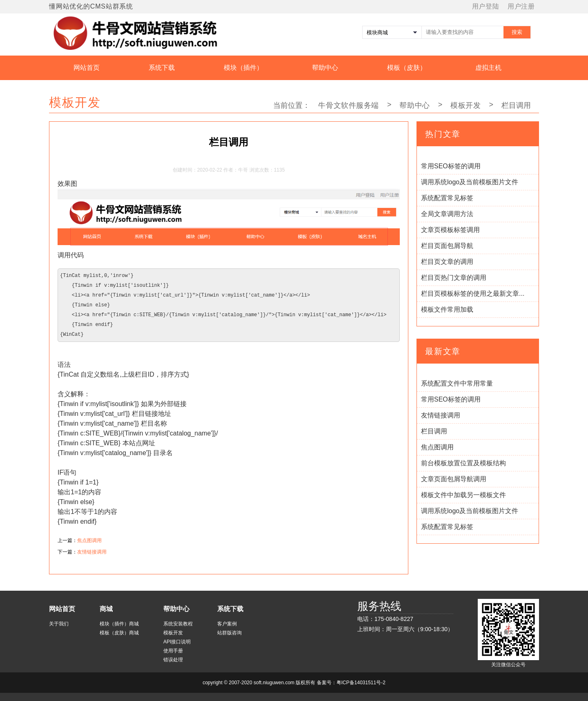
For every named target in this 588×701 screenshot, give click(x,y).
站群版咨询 (229, 633)
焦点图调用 (89, 540)
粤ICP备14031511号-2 (361, 683)
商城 (106, 609)
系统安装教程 (178, 624)
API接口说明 (177, 642)
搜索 (517, 32)
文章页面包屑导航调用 (454, 479)
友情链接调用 (92, 552)
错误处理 (173, 660)
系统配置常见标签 (447, 198)
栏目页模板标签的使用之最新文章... (473, 294)
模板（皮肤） (407, 68)
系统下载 (162, 68)
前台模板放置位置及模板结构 (463, 463)
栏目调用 (434, 431)
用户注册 (521, 6)
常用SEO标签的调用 (451, 166)
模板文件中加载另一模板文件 (463, 495)
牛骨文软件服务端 (348, 105)
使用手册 (173, 651)
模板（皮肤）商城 (119, 633)
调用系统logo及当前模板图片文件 (470, 182)
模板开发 (465, 105)
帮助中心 (325, 68)
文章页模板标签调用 (450, 230)
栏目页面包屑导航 (447, 246)
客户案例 (227, 624)
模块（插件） (243, 68)
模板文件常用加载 (447, 309)
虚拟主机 (488, 68)
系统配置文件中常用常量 (457, 383)
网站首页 (87, 68)
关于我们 (59, 624)
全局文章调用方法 (447, 214)
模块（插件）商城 (119, 624)
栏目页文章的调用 (447, 262)
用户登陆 (486, 6)
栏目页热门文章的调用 (454, 278)
